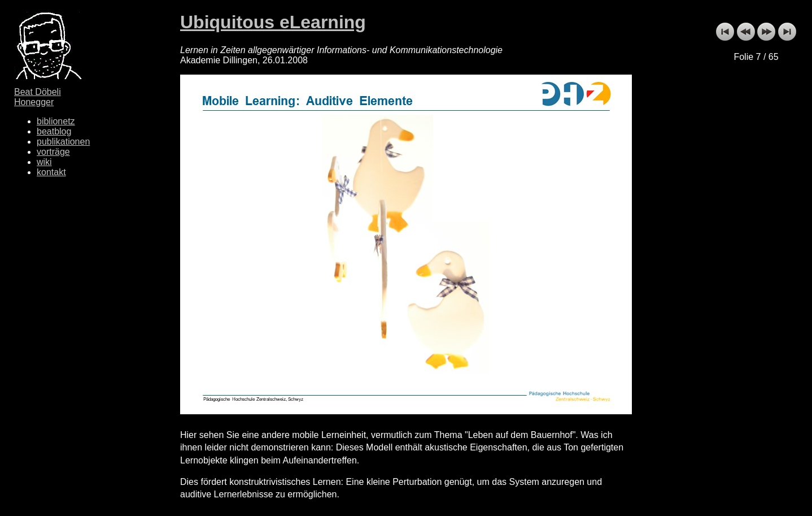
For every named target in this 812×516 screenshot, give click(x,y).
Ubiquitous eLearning (273, 22)
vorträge (53, 152)
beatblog (54, 131)
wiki (44, 162)
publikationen (63, 142)
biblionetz (56, 121)
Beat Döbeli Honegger (38, 97)
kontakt (51, 172)
